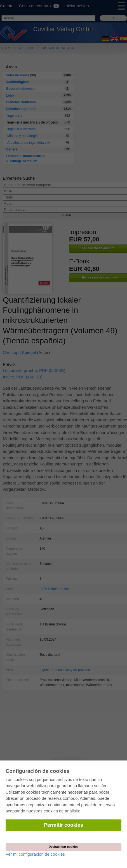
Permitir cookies (63, 825)
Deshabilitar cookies (64, 847)
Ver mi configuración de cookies (35, 854)
